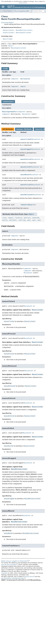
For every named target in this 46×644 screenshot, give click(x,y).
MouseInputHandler (22, 11)
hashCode (36, 218)
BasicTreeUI (8, 11)
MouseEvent (26, 114)
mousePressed (26, 185)
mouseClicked (26, 139)
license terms (23, 3)
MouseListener (9, 30)
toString (22, 220)
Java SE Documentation (9, 564)
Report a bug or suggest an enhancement (15, 561)
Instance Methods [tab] (24, 129)
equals (11, 218)
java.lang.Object (7, 23)
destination (25, 79)
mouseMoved (25, 175)
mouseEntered (26, 159)
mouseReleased (26, 195)
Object (11, 46)
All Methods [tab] (8, 129)
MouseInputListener (24, 33)
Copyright (4, 573)
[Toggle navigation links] (3, 7)
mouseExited (25, 167)
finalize (19, 218)
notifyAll (13, 220)
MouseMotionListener (24, 30)
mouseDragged (26, 149)
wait (29, 220)
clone (4, 218)
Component (15, 79)
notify (5, 220)
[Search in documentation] (38, 11)
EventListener (9, 33)
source (23, 86)
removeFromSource (27, 205)
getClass (27, 218)
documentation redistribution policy (13, 578)
